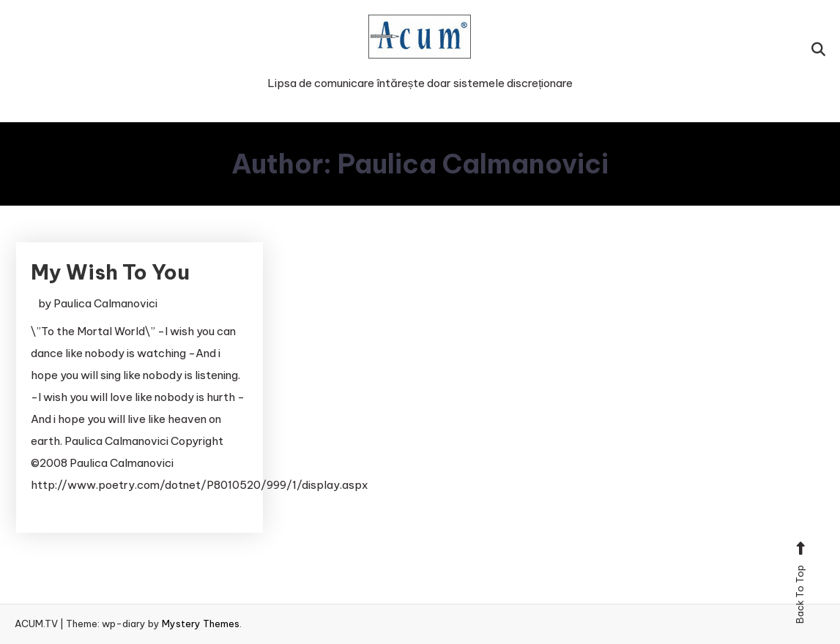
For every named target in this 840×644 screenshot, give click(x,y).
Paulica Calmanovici (105, 303)
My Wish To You (110, 272)
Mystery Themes (201, 624)
